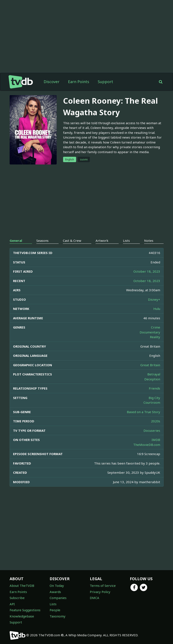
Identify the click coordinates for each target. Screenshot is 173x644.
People (55, 610)
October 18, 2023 (147, 271)
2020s (156, 421)
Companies (58, 598)
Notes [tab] (149, 241)
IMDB (156, 440)
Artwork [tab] (102, 241)
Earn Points (79, 82)
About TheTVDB (22, 586)
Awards (55, 592)
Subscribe (17, 598)
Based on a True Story (143, 412)
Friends (155, 388)
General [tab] (16, 241)
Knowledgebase (22, 616)
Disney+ (154, 299)
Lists (53, 604)
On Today (57, 586)
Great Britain (150, 365)
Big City (154, 398)
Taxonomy (58, 616)
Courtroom (152, 402)
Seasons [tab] (42, 241)
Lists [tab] (126, 241)
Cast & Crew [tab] (72, 241)
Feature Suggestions (25, 610)
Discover (52, 82)
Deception (152, 379)
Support (105, 82)
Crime (156, 327)
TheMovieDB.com (147, 445)
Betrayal (154, 374)
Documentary (150, 332)
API (12, 604)
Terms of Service (103, 586)
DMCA (95, 598)
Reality (155, 337)
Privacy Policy (100, 592)
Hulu (157, 309)
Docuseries (152, 430)
